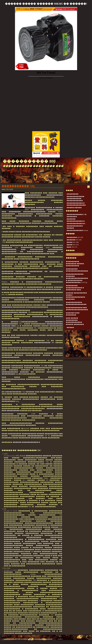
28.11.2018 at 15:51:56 (10, 511)
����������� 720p (18, 186)
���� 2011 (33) (73, 245)
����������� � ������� (32, 216)
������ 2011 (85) (74, 240)
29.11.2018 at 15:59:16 (10, 570)
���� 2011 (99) (73, 242)
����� (70, 250)
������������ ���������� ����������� (75, 199)
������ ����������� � (26, 442)
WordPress (60, 639)
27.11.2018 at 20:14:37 (10, 456)
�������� (72, 194)
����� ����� (74, 208)
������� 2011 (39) (75, 237)
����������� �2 (76, 223)
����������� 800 (29, 161)
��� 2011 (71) (72, 247)
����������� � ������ (47, 316)
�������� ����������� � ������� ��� (75, 288)
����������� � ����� (49, 208)
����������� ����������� (44, 195)
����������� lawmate (77, 230)
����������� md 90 (39, 436)
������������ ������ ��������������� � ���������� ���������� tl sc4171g (77, 278)
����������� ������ (14, 312)
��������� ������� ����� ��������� (75, 264)
